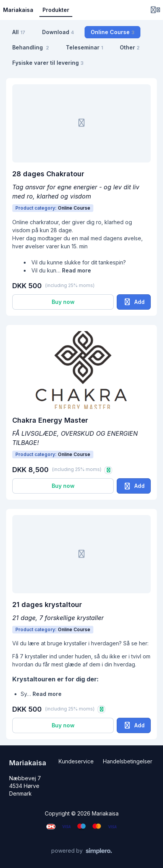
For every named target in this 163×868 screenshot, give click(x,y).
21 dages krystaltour (47, 605)
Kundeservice (76, 761)
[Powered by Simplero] (82, 851)
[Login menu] (155, 10)
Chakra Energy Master (50, 420)
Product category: (53, 208)
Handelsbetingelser (128, 761)
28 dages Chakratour (48, 174)
